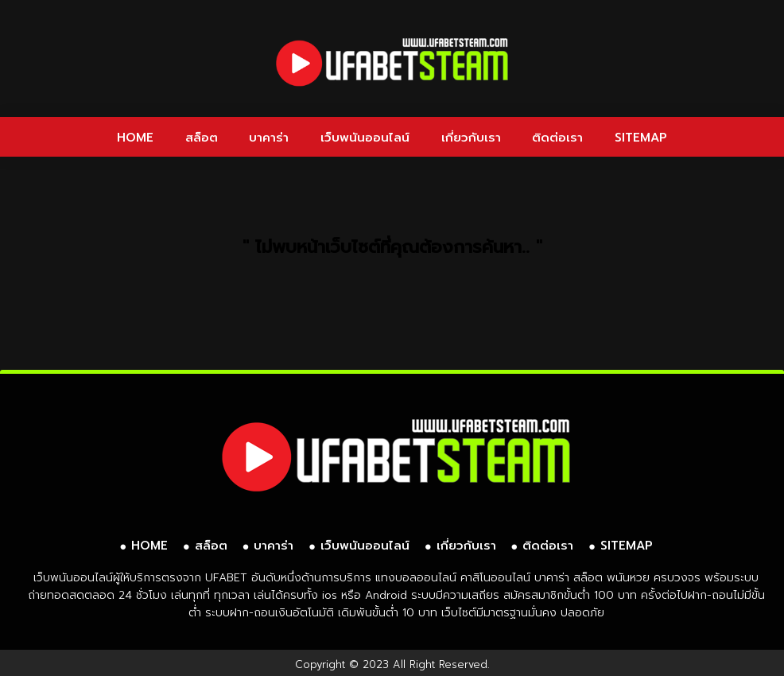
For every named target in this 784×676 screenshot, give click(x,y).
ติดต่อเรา (557, 138)
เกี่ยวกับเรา (471, 138)
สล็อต (202, 138)
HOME (135, 138)
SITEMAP (641, 138)
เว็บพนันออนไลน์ (365, 138)
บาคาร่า (269, 138)
